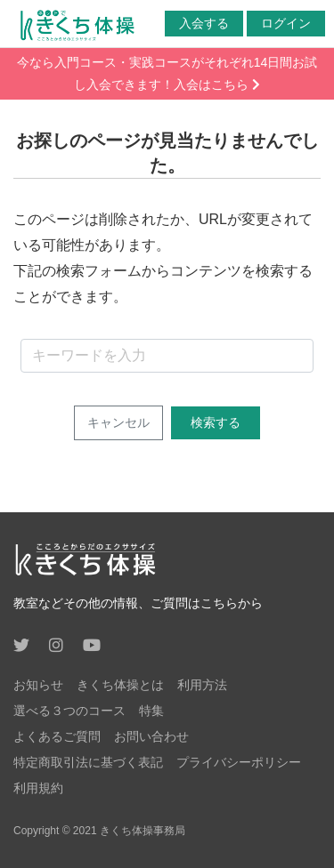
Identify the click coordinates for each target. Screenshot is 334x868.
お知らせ (38, 685)
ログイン (286, 23)
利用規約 (38, 788)
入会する (204, 23)
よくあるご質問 (57, 736)
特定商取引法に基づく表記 (88, 762)
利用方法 (202, 685)
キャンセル (118, 422)
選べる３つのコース (69, 711)
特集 (151, 711)
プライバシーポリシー (239, 762)
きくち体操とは (120, 685)
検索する (216, 422)
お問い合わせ (151, 736)
